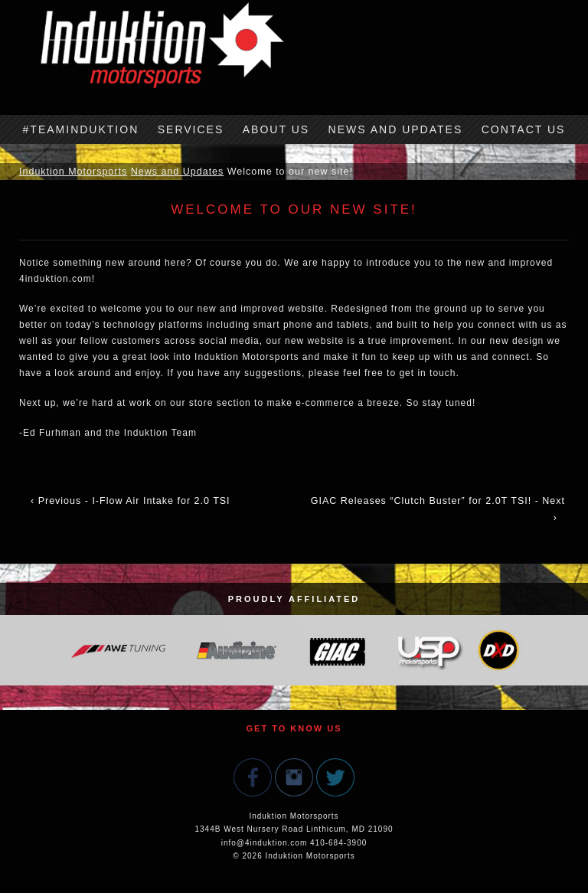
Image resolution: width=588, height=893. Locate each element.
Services (191, 129)
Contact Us (524, 129)
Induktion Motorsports (73, 172)
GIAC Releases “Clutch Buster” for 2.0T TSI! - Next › (438, 509)
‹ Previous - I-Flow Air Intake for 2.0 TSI (131, 501)
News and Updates (396, 129)
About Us (276, 129)
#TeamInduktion (81, 129)
